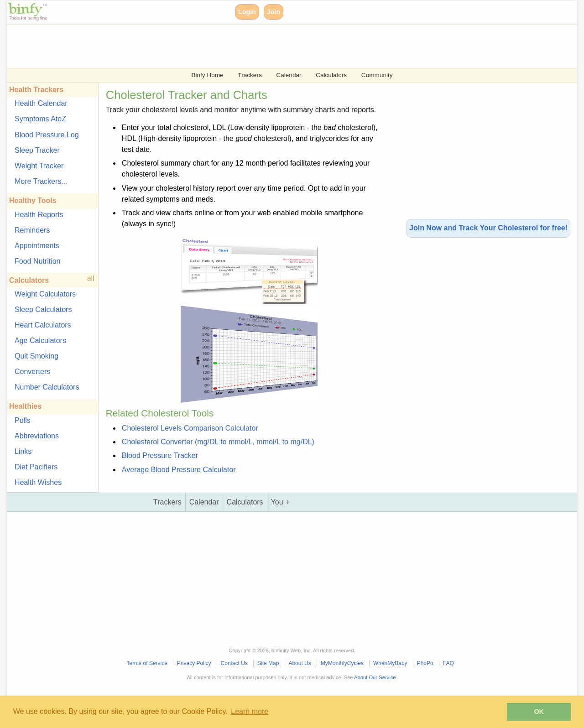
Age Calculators (40, 341)
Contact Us (234, 663)
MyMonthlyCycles (342, 663)
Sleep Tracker (37, 150)
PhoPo (425, 663)
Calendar (289, 75)
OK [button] (539, 712)
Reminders (32, 230)
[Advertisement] (281, 46)
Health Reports (39, 215)
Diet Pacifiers (36, 467)
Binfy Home (207, 75)
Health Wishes (38, 482)
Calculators (331, 75)
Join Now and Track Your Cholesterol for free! (488, 228)
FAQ (448, 663)
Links (23, 451)
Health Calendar (41, 103)
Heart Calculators (43, 325)
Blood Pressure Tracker (160, 455)
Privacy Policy (194, 663)
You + (280, 502)
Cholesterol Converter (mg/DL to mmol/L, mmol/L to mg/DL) (218, 442)
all (91, 278)
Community (377, 75)
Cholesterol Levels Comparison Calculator (190, 428)
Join (274, 12)
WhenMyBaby (390, 663)
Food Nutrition (38, 261)
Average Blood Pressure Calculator (179, 470)
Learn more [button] (250, 711)
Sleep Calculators (43, 309)
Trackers (250, 75)
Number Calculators (47, 387)
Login (247, 12)
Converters (32, 372)
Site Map (268, 663)
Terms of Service (147, 663)
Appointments (37, 246)
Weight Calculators (45, 294)
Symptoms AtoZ (40, 119)
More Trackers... (41, 181)
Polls (23, 420)
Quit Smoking (36, 356)
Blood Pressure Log (47, 135)
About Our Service (375, 677)
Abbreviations (37, 436)
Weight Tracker (39, 166)
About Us (300, 663)
